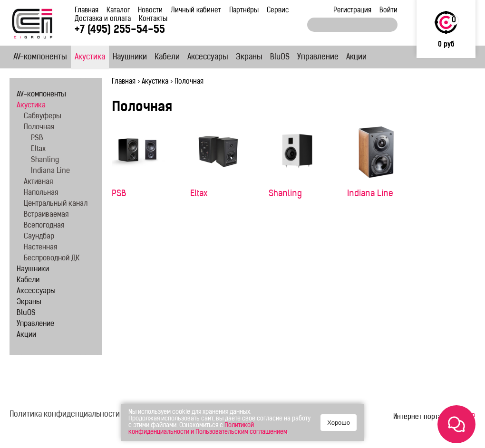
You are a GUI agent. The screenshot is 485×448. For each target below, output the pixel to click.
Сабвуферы (43, 117)
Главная (87, 11)
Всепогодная (44, 226)
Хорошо (339, 423)
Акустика (90, 57)
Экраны (249, 57)
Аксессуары (208, 57)
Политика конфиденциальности (65, 415)
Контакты (153, 19)
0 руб (446, 45)
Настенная (40, 248)
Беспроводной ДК (52, 259)
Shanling (285, 194)
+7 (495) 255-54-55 (120, 30)
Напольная (41, 193)
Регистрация (352, 11)
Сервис (278, 11)
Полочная (39, 128)
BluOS (280, 57)
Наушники (130, 57)
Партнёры (244, 11)
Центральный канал (56, 204)
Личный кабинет (196, 11)
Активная (38, 182)
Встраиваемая (46, 215)
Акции (356, 57)
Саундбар (39, 237)
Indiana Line (370, 194)
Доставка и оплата (103, 19)
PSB (119, 194)
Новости (150, 11)
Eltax (199, 194)
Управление (318, 57)
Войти (388, 11)
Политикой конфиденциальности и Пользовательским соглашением (208, 429)
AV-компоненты (40, 57)
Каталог (118, 11)
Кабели (167, 57)
